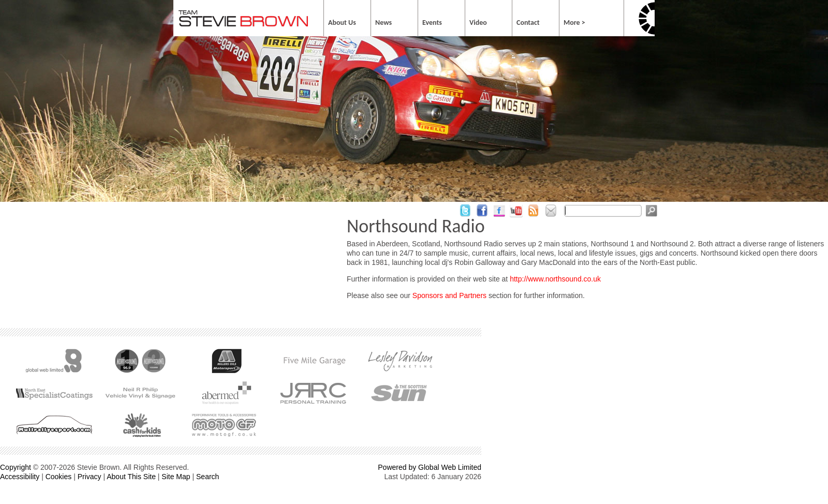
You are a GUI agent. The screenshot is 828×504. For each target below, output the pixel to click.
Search (208, 477)
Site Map (176, 477)
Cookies (59, 477)
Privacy (90, 477)
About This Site (131, 477)
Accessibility (20, 477)
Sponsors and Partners (449, 295)
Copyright (16, 467)
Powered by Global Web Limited (430, 467)
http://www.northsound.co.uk (555, 279)
